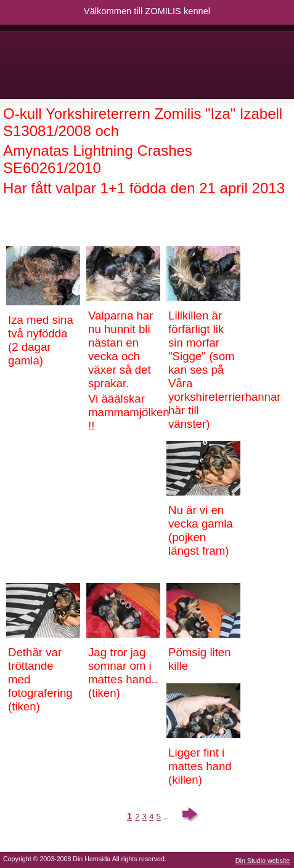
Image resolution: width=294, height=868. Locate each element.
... (165, 817)
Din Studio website (263, 861)
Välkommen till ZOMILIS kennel (147, 11)
